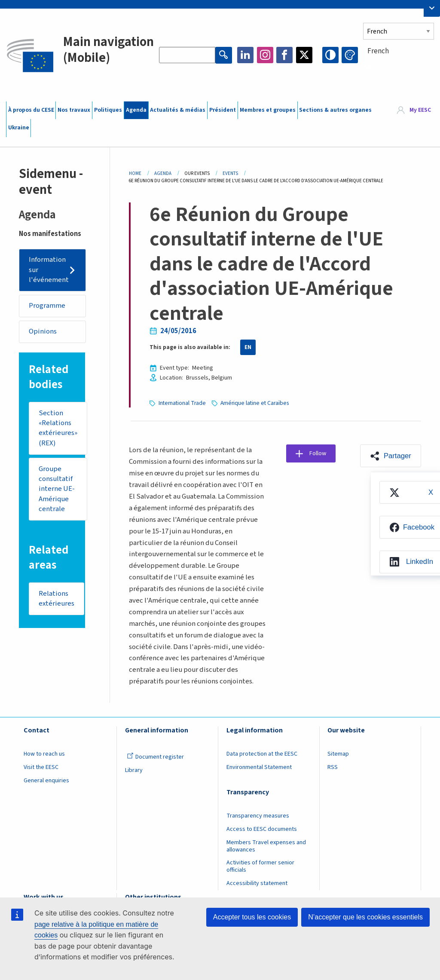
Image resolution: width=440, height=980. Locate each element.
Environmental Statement (259, 767)
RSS (333, 767)
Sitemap (338, 753)
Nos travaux (74, 110)
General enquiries (46, 780)
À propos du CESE (31, 110)
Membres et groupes (268, 110)
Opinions (43, 332)
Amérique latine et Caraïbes (256, 403)
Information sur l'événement (49, 270)
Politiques (108, 110)
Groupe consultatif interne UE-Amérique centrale (57, 490)
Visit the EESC (41, 767)
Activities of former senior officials (260, 866)
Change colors (350, 55)
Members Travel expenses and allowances (266, 846)
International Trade (183, 403)
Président (223, 110)
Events (230, 173)
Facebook (284, 55)
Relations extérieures (57, 601)
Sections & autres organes (335, 110)
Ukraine (19, 128)
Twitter (304, 55)
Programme (47, 306)
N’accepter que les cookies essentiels (365, 917)
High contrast (330, 55)
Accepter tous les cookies (252, 917)
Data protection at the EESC (262, 753)
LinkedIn (245, 55)
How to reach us (44, 753)
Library (134, 770)
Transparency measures (258, 815)
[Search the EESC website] (187, 55)
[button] (390, 456)
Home (135, 173)
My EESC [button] (420, 110)
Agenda (136, 110)
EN (248, 347)
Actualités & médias (178, 110)
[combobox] (399, 67)
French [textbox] (378, 51)
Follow (319, 453)
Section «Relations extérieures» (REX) (58, 429)
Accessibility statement (257, 883)
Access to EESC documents (262, 829)
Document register (155, 756)
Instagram (265, 55)
